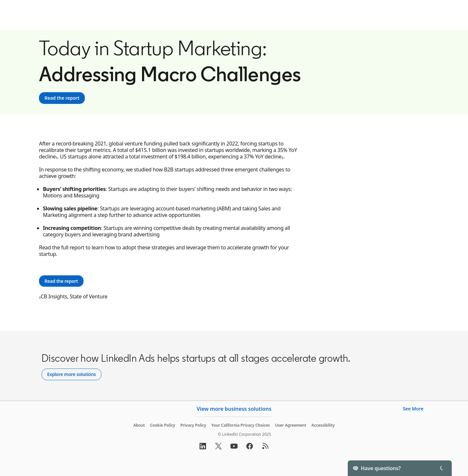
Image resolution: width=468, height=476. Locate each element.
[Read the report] (62, 98)
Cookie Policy (163, 425)
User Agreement (291, 425)
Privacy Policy (193, 425)
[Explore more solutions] (71, 374)
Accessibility (323, 425)
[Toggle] (441, 468)
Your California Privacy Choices (240, 425)
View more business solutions (234, 409)
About (139, 425)
